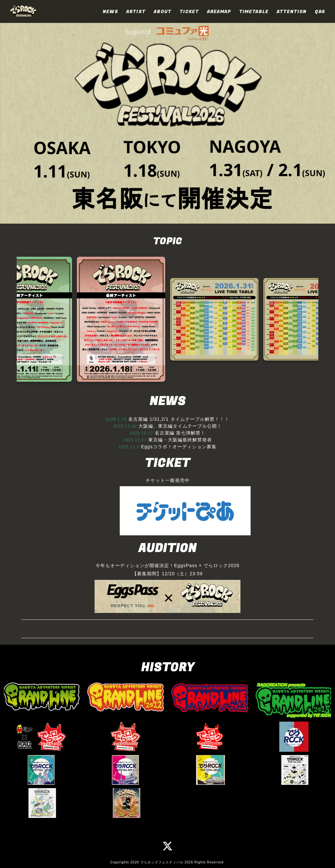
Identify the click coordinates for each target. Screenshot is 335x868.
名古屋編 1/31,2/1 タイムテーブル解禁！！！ (179, 419)
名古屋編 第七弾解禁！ (180, 433)
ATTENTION (292, 12)
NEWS (110, 12)
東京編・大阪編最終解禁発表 (180, 440)
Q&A (320, 12)
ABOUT (163, 12)
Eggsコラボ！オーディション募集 (179, 447)
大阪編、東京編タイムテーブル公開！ (180, 426)
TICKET (189, 12)
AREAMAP (219, 12)
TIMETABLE (254, 12)
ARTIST (136, 12)
